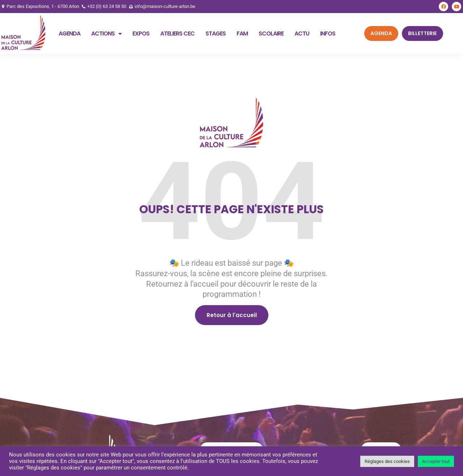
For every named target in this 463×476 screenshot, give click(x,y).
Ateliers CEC (177, 33)
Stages (216, 33)
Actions (106, 34)
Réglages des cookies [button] (387, 461)
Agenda (69, 33)
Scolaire (271, 33)
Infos (328, 33)
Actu (302, 33)
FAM (242, 33)
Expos (141, 33)
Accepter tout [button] (436, 461)
